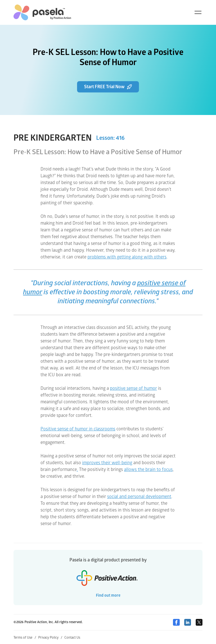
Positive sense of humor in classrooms (78, 429)
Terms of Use (25, 638)
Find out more (108, 595)
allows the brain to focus (148, 470)
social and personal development (139, 497)
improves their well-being (107, 463)
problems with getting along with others (127, 257)
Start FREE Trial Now (108, 87)
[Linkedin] (188, 622)
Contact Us (72, 638)
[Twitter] (199, 622)
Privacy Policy (50, 638)
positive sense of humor (133, 388)
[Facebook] (176, 622)
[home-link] (42, 12)
